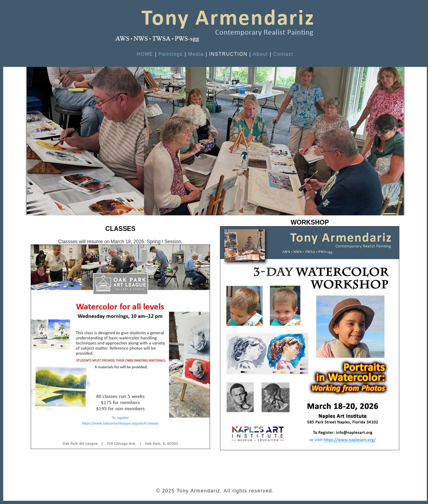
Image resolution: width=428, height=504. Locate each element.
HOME (145, 54)
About (260, 54)
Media (196, 54)
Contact (283, 54)
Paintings (171, 54)
